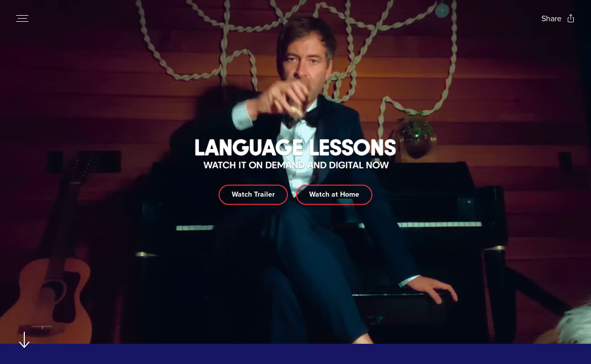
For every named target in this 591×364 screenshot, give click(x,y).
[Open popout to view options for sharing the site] (558, 18)
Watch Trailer (253, 195)
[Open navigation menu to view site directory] (22, 18)
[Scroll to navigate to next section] (25, 339)
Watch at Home (334, 195)
